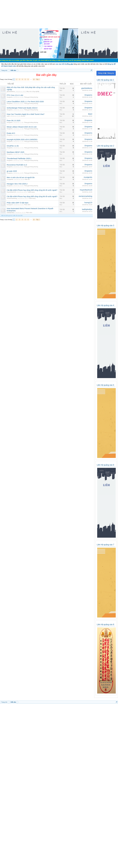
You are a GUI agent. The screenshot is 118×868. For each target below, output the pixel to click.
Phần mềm (27, 205)
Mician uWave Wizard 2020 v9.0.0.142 (22, 127)
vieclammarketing (12, 198)
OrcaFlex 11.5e (13, 146)
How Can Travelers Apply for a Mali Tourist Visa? (26, 114)
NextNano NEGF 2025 (16, 152)
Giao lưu (27, 179)
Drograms (10, 97)
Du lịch (23, 116)
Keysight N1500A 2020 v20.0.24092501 (22, 140)
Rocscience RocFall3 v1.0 (17, 165)
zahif (8, 116)
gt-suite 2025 (12, 171)
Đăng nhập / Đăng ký (106, 73)
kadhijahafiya (11, 213)
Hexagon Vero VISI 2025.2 (17, 184)
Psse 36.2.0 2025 (14, 121)
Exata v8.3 (11, 133)
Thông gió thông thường (31, 97)
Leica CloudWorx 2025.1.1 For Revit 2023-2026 (25, 102)
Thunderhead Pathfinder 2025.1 (19, 158)
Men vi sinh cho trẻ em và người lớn (21, 177)
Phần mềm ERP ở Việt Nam (18, 203)
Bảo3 (90, 114)
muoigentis (10, 179)
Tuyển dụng (31, 192)
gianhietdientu (11, 91)
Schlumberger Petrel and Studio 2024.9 (22, 108)
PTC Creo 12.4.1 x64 (15, 95)
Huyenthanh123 (11, 192)
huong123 (10, 205)
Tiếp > (38, 79)
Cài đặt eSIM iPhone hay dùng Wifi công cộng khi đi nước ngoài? (32, 190)
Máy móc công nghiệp (33, 91)
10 (34, 79)
